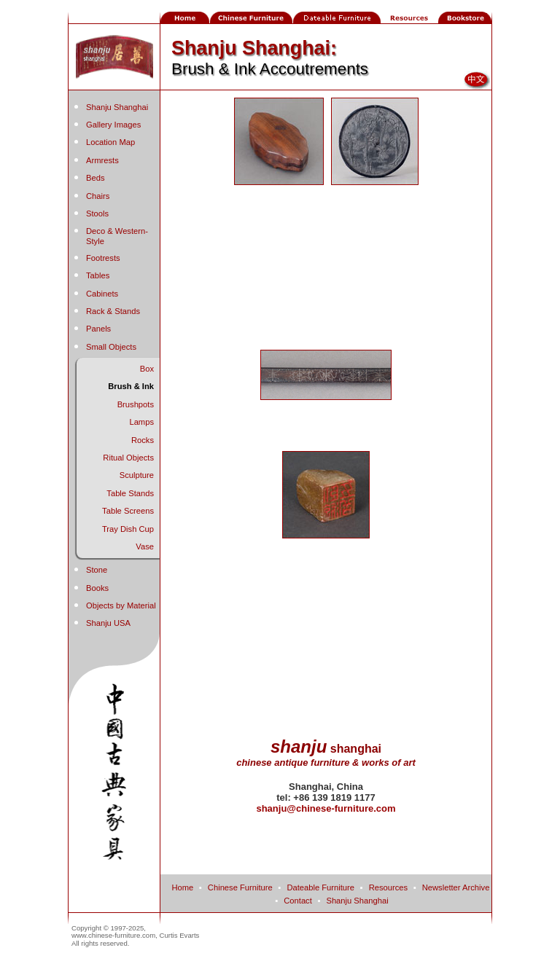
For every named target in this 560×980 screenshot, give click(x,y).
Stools (97, 213)
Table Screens (128, 511)
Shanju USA (108, 623)
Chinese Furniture (240, 887)
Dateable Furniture (320, 887)
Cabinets (102, 294)
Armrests (102, 160)
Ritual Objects (128, 458)
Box (147, 369)
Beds (96, 178)
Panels (98, 329)
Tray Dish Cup (128, 529)
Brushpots (136, 404)
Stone (97, 570)
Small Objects (111, 347)
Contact (298, 901)
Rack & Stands (113, 311)
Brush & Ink (131, 386)
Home (182, 887)
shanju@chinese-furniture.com (326, 808)
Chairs (98, 196)
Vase (145, 546)
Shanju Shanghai (117, 107)
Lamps (141, 422)
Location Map (110, 142)
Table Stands (130, 493)
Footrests (103, 258)
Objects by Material (121, 605)
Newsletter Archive (456, 887)
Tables (98, 275)
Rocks (143, 440)
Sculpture (137, 475)
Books (97, 588)
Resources (388, 887)
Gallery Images (113, 125)
